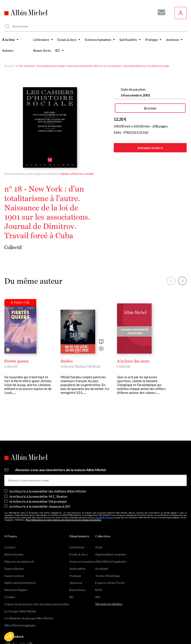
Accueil (9, 66)
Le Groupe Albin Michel (20, 611)
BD (71, 597)
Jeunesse (76, 583)
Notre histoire (14, 554)
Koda (99, 547)
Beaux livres (78, 590)
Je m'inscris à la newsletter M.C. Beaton (38, 496)
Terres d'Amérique (108, 576)
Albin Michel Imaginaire (20, 625)
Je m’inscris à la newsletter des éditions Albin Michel (47, 491)
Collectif (13, 247)
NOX (99, 590)
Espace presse (14, 576)
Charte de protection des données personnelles (37, 604)
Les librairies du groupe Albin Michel (28, 618)
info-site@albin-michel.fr (103, 518)
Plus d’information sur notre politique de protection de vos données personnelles (63, 520)
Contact (10, 547)
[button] (9, 637)
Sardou (67, 361)
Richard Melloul (88, 366)
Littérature (77, 547)
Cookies (10, 597)
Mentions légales (16, 590)
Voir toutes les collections (109, 604)
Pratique (75, 576)
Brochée (150, 108)
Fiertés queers (16, 361)
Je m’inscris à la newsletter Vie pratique (38, 501)
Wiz (98, 597)
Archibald (102, 569)
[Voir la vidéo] (101, 349)
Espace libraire (14, 569)
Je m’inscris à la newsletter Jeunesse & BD (40, 506)
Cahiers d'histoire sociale (77, 174)
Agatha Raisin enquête (111, 554)
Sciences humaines (82, 561)
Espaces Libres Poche (110, 583)
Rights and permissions (20, 583)
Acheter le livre (150, 148)
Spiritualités (78, 569)
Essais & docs (79, 554)
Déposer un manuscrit (19, 561)
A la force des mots (133, 361)
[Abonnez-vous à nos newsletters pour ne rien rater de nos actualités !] (160, 12)
